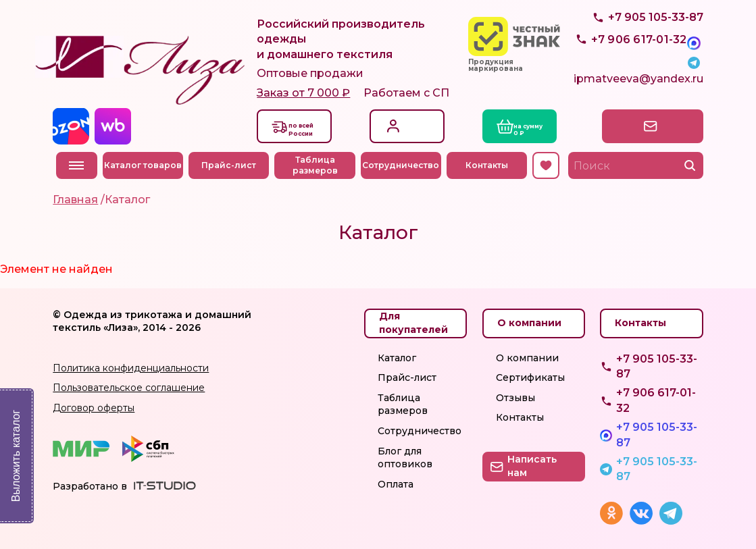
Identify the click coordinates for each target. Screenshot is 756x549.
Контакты (490, 165)
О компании (527, 358)
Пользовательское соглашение (129, 388)
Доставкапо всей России (313, 128)
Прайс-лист (232, 165)
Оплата (396, 484)
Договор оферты (94, 408)
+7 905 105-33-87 (656, 51)
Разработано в (90, 486)
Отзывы (515, 398)
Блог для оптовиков (405, 458)
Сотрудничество (404, 165)
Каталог (397, 358)
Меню (76, 165)
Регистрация (422, 133)
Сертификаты (530, 377)
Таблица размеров (318, 165)
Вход (405, 119)
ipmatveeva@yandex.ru (638, 84)
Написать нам (646, 126)
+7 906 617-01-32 (656, 400)
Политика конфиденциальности (131, 368)
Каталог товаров (146, 165)
